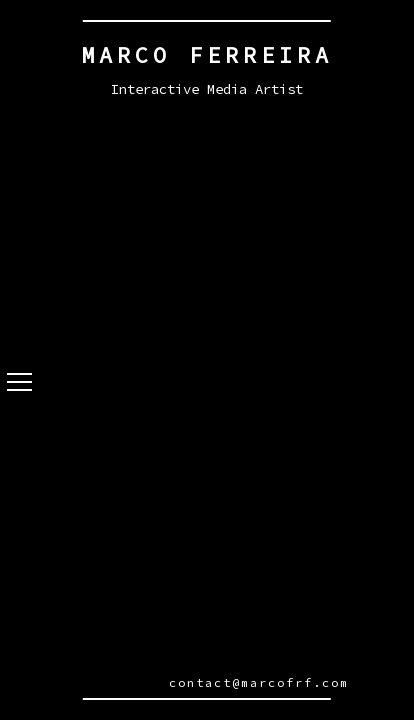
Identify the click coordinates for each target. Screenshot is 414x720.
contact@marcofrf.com (259, 682)
